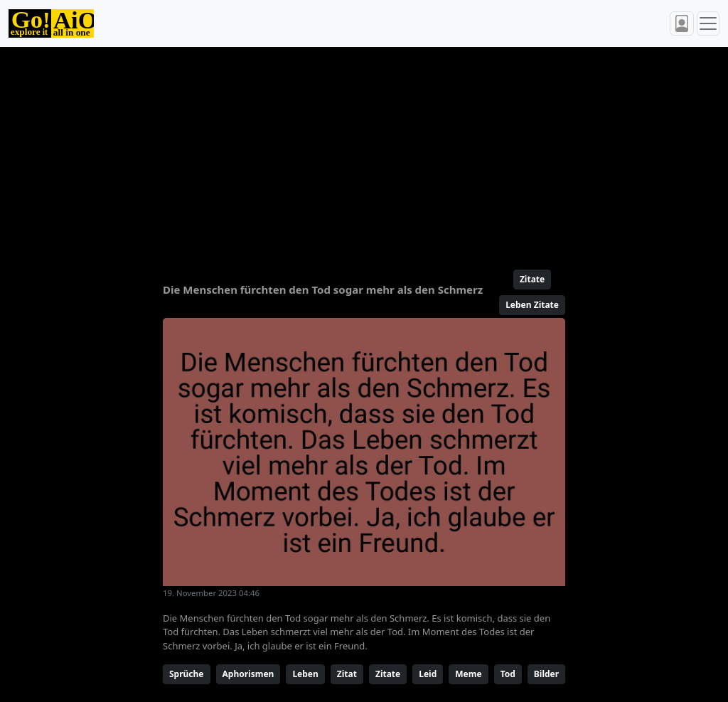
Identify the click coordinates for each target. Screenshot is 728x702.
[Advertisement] (364, 152)
